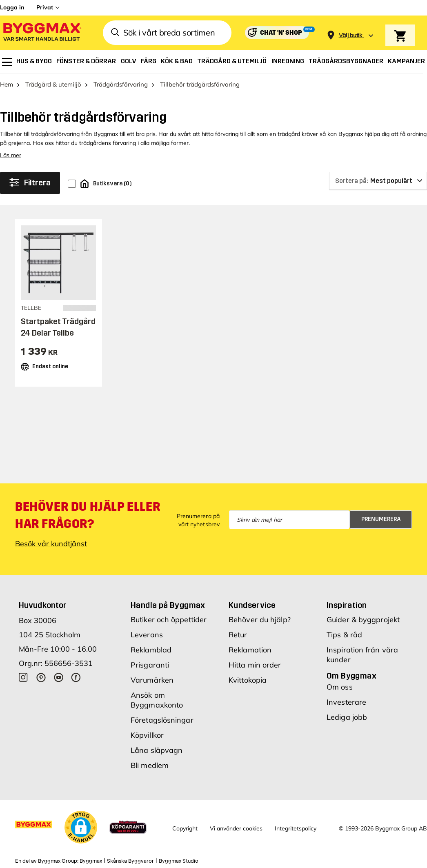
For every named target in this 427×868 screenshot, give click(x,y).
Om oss (340, 687)
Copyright (185, 828)
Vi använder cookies (236, 828)
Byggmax (91, 861)
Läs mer (11, 155)
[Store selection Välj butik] (351, 35)
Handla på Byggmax (168, 605)
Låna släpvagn (157, 750)
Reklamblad (151, 650)
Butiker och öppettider (169, 620)
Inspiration (347, 605)
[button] (81, 827)
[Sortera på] (378, 181)
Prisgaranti (150, 665)
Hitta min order (255, 665)
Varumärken (152, 680)
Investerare (346, 702)
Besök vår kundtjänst (51, 544)
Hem (7, 84)
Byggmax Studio (179, 861)
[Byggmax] (42, 33)
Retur (238, 635)
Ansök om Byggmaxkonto (157, 700)
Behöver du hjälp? (260, 620)
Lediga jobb (347, 717)
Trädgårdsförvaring (121, 84)
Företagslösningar (162, 720)
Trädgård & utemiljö (53, 84)
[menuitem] (7, 62)
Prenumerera (381, 519)
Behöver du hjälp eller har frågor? (88, 515)
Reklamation (250, 650)
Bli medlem (150, 765)
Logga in (12, 7)
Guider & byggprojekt (363, 620)
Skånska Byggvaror (130, 861)
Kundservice (252, 605)
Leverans (147, 635)
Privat (45, 7)
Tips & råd (344, 635)
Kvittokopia (248, 680)
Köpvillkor (147, 735)
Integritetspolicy (296, 828)
